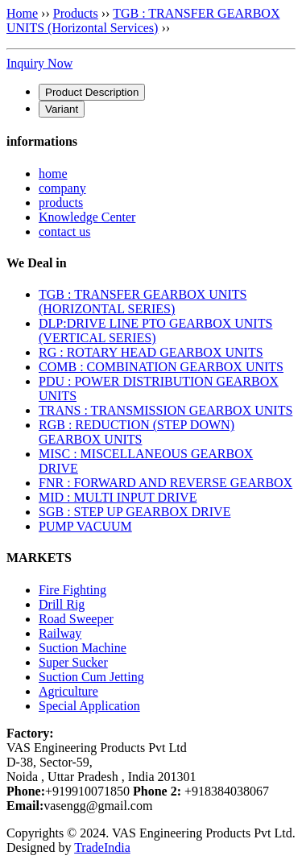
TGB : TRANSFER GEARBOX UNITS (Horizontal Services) (143, 21)
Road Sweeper (76, 619)
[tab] (92, 92)
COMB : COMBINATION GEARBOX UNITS (161, 367)
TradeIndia (102, 847)
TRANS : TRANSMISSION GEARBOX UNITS (165, 410)
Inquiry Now (39, 63)
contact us (64, 231)
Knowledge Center (87, 217)
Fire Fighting (72, 590)
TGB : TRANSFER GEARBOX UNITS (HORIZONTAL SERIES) (143, 302)
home (53, 174)
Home (22, 13)
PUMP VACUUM (85, 526)
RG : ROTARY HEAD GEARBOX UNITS (151, 352)
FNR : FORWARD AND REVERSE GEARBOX (165, 483)
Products (76, 13)
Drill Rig (62, 604)
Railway (60, 633)
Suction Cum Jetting (91, 677)
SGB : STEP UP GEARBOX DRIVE (134, 512)
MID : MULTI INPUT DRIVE (118, 497)
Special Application (89, 706)
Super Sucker (73, 662)
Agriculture (68, 691)
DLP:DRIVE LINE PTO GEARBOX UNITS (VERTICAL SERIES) (155, 331)
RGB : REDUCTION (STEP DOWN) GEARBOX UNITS (137, 432)
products (61, 203)
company (62, 188)
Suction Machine (83, 648)
